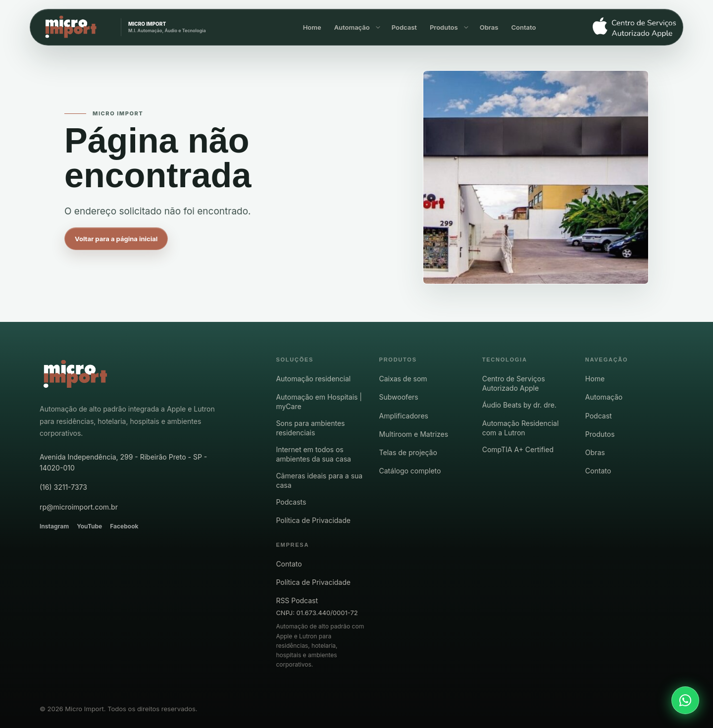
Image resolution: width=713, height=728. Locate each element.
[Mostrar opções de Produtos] (465, 27)
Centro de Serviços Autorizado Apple (514, 383)
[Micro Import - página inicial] (148, 27)
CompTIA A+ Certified (518, 449)
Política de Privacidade (313, 520)
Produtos (444, 27)
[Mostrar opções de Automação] (377, 27)
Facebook (124, 526)
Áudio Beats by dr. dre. (519, 405)
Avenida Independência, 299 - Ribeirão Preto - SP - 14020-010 (123, 462)
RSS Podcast (297, 600)
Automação (352, 27)
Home (312, 27)
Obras (489, 27)
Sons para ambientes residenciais (310, 428)
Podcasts (291, 502)
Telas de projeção (408, 452)
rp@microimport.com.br (79, 507)
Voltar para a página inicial (116, 239)
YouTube (89, 526)
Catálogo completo (410, 471)
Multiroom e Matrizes (414, 434)
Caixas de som (403, 379)
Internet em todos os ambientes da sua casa (313, 454)
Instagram (54, 526)
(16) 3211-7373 (63, 487)
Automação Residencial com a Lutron (521, 428)
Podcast (404, 27)
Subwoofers (399, 397)
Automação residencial (313, 379)
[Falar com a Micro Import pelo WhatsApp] (685, 700)
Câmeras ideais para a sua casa (319, 480)
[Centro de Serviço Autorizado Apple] (630, 27)
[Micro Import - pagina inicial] (76, 374)
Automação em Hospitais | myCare (319, 402)
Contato (523, 27)
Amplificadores (404, 416)
